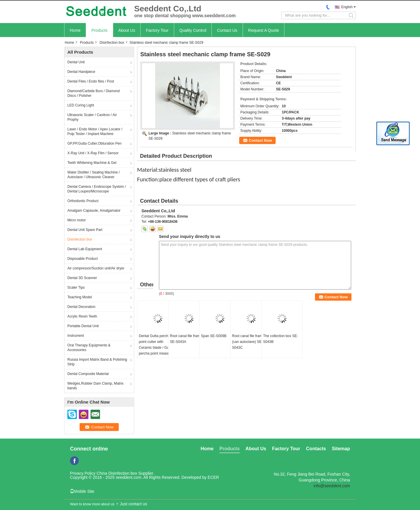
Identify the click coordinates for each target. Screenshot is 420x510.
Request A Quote (264, 30)
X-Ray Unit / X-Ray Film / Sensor (93, 153)
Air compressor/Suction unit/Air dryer (96, 268)
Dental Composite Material (88, 374)
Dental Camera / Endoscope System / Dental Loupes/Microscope (97, 189)
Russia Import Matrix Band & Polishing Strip (97, 362)
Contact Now (260, 140)
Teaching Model (80, 297)
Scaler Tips (76, 288)
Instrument (76, 336)
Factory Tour (157, 30)
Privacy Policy (83, 473)
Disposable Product (83, 259)
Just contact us (133, 504)
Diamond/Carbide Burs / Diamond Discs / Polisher (93, 93)
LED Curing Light (81, 105)
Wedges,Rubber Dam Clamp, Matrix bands (96, 386)
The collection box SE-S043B (281, 339)
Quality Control (193, 30)
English (347, 7)
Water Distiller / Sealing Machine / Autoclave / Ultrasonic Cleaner (94, 175)
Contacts (316, 449)
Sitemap (341, 449)
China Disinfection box (117, 473)
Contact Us (227, 30)
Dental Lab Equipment (85, 249)
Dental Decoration (81, 307)
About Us (127, 30)
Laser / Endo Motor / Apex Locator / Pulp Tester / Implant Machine (95, 132)
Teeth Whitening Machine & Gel (92, 163)
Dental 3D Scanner (82, 278)
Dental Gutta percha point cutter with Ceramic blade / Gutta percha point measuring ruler (157, 348)
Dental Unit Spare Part (85, 230)
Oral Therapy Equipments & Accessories (89, 348)
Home (75, 30)
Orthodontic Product (83, 201)
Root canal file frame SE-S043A (186, 339)
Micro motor (77, 220)
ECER (213, 477)
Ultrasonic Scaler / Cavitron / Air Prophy (92, 117)
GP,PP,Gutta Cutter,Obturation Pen (94, 143)
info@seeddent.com (332, 486)
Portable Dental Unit (83, 326)
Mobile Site (82, 491)
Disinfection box (112, 43)
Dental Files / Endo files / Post (91, 81)
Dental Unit (76, 62)
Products (99, 30)
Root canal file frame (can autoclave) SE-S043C (248, 342)
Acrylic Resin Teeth (82, 316)
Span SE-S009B (214, 336)
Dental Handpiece (81, 72)
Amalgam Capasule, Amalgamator (94, 211)
